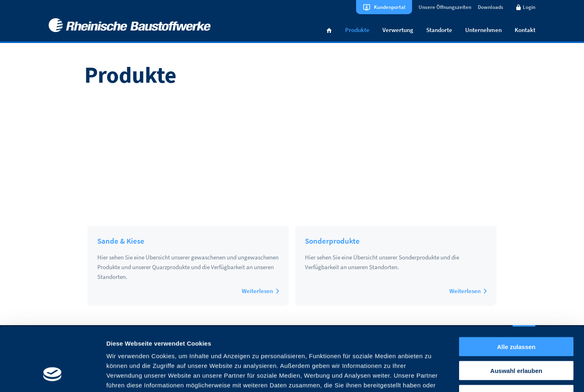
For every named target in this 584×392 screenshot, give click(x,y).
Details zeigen (431, 376)
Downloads (491, 7)
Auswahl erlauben (516, 316)
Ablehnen (516, 340)
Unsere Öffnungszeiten (445, 7)
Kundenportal (390, 7)
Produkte (357, 30)
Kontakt (525, 30)
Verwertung (398, 30)
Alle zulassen (516, 292)
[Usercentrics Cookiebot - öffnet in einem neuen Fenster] (53, 376)
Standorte (439, 30)
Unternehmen (483, 30)
